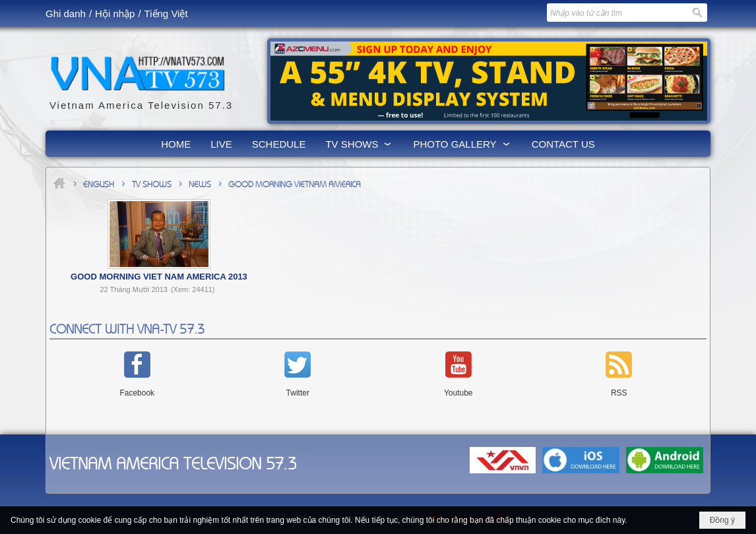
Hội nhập (115, 14)
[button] (359, 144)
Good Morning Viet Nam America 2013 (159, 277)
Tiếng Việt (166, 14)
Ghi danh (66, 14)
